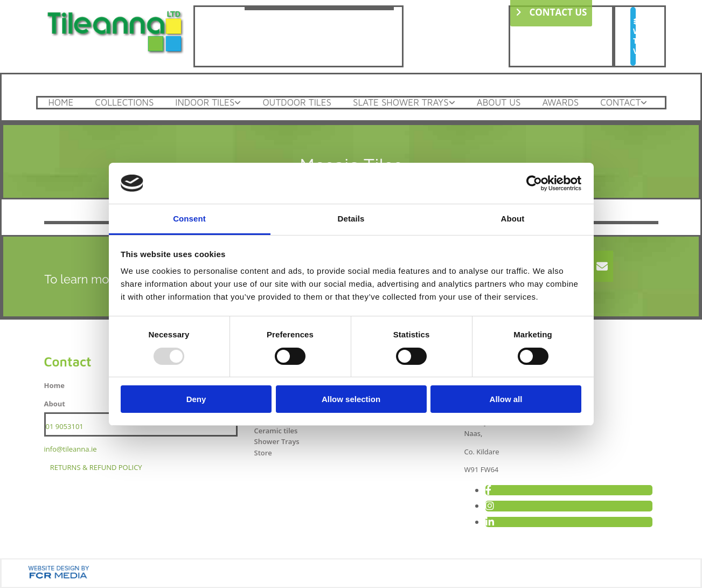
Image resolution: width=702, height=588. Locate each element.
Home (61, 103)
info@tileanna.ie (71, 449)
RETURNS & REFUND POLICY (96, 467)
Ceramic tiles (276, 431)
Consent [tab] (189, 219)
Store (263, 453)
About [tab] (513, 219)
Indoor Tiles (205, 103)
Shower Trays (276, 441)
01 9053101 (65, 426)
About (55, 404)
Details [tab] (351, 219)
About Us (499, 103)
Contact (620, 103)
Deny (196, 399)
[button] (633, 36)
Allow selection (351, 399)
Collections (124, 103)
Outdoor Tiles (297, 103)
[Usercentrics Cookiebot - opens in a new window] (534, 183)
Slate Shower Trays (401, 103)
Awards (560, 103)
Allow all (506, 399)
